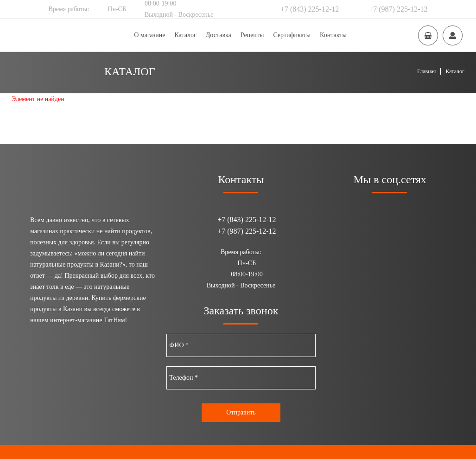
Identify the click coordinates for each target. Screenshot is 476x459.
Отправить (241, 412)
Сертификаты (292, 35)
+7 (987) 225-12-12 (398, 9)
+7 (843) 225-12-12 (310, 9)
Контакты (333, 35)
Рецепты (252, 35)
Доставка (219, 35)
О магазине (149, 35)
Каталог (185, 35)
